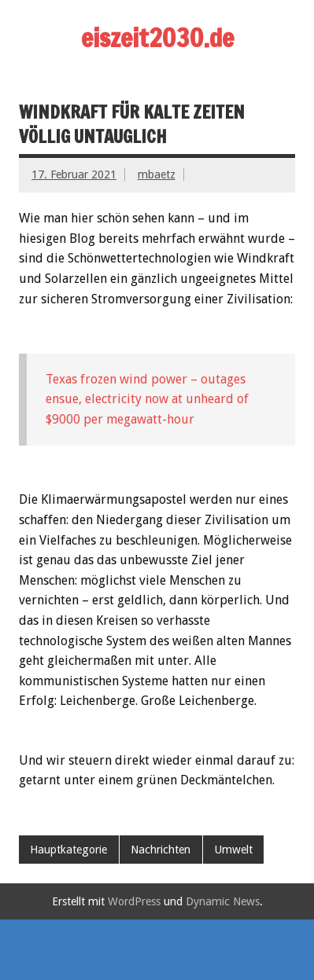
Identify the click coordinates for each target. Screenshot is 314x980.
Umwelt (233, 850)
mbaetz (157, 174)
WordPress (134, 901)
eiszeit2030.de (157, 38)
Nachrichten (161, 850)
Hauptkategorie (68, 850)
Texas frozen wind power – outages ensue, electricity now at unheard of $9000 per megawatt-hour (147, 399)
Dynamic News (223, 901)
